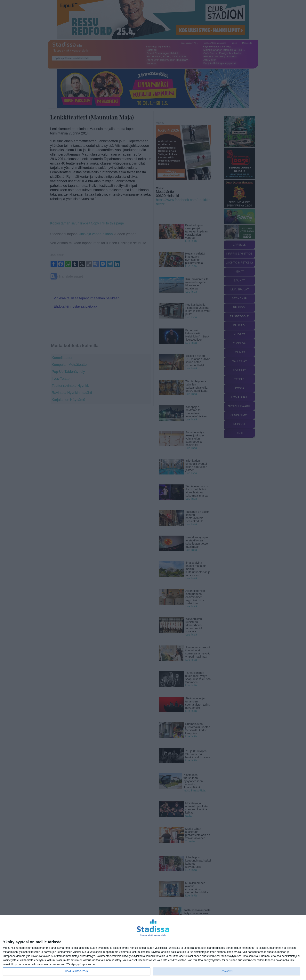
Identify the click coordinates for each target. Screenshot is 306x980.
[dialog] (153, 948)
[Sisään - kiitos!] (299, 923)
